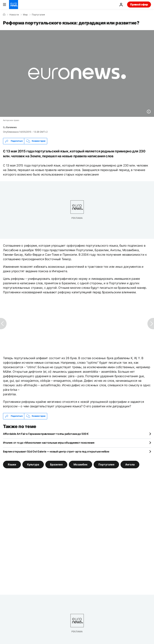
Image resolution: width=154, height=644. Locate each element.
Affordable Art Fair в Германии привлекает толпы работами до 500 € (46, 434)
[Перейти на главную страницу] (14, 5)
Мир (25, 15)
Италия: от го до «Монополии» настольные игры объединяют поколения (49, 443)
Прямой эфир (139, 4)
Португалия (38, 15)
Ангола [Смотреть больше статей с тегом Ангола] (130, 464)
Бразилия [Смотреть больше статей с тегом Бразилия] (56, 464)
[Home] (4, 14)
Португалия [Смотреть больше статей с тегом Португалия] (106, 464)
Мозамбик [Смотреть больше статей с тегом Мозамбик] (80, 464)
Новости (14, 15)
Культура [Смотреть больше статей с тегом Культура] (33, 464)
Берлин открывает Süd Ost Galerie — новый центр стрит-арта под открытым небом (56, 451)
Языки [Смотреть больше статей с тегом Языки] (12, 464)
